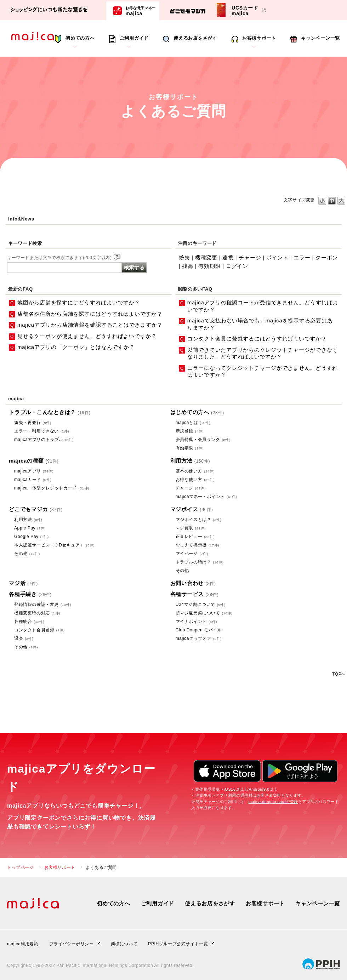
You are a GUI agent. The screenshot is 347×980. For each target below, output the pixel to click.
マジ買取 (191, 528)
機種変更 (206, 257)
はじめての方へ (197, 412)
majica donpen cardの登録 (273, 802)
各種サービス (195, 594)
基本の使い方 (195, 471)
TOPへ (339, 674)
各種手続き (30, 594)
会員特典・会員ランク (203, 440)
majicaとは (193, 423)
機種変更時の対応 (37, 613)
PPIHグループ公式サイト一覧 (178, 944)
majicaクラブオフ (199, 638)
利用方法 (190, 461)
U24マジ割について (201, 604)
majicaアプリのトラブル (44, 440)
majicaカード (33, 480)
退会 (24, 638)
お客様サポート (259, 38)
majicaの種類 (34, 461)
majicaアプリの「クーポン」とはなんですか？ (76, 347)
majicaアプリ (34, 471)
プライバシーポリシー (72, 944)
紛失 (184, 257)
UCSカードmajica (245, 10)
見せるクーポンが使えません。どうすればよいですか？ (87, 336)
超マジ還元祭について (204, 613)
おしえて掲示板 (197, 545)
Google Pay (32, 537)
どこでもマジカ (36, 509)
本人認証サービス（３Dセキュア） (54, 545)
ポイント (277, 257)
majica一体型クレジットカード (52, 488)
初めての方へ (80, 38)
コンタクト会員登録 (39, 630)
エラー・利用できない (42, 431)
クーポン (327, 257)
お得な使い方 (195, 480)
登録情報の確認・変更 (43, 604)
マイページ (192, 554)
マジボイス (192, 509)
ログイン (237, 266)
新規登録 (190, 431)
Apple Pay (30, 528)
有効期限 (209, 266)
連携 (228, 257)
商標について (124, 944)
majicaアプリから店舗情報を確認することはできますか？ (90, 325)
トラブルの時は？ (200, 562)
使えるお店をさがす (195, 38)
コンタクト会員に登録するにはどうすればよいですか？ (257, 339)
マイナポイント (196, 621)
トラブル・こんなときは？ (50, 412)
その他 (27, 554)
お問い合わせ (193, 583)
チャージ (250, 257)
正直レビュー (195, 537)
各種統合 (29, 621)
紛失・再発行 (33, 423)
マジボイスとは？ (199, 520)
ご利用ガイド (134, 38)
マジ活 (23, 583)
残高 (188, 266)
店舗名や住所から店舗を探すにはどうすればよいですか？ (90, 314)
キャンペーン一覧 (320, 38)
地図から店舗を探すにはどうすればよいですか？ (79, 302)
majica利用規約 (23, 944)
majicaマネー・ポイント (206, 497)
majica (141, 11)
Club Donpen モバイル (199, 630)
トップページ (21, 867)
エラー (302, 257)
